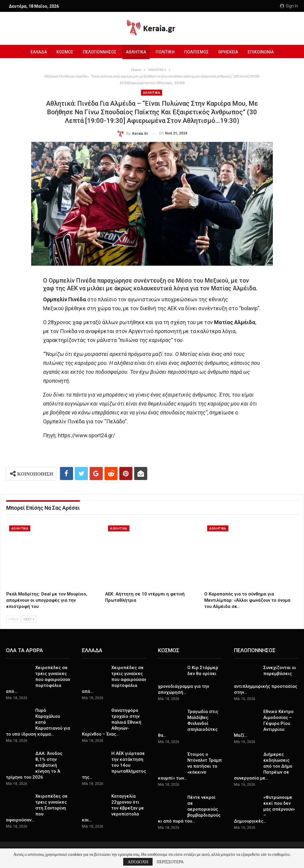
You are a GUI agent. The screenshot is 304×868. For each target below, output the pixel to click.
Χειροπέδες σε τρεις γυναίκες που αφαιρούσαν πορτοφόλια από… (38, 679)
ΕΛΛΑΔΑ (35, 52)
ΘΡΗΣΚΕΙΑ (230, 52)
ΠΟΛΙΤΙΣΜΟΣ (198, 52)
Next (29, 619)
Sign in (289, 6)
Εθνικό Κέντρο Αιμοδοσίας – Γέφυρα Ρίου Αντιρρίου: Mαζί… (264, 723)
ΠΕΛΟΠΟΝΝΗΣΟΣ (98, 52)
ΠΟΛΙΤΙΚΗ (165, 52)
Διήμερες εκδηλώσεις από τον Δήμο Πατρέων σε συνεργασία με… (263, 766)
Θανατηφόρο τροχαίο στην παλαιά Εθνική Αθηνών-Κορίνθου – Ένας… (112, 722)
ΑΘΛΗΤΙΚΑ (135, 52)
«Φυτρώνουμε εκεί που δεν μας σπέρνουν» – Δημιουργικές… (264, 809)
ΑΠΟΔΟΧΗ (138, 862)
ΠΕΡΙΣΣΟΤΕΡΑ (170, 862)
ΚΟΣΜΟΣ (62, 52)
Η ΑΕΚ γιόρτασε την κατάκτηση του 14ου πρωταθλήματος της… (114, 765)
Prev (13, 619)
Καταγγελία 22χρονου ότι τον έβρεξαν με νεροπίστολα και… (113, 808)
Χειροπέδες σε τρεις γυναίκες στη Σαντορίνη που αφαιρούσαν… (37, 808)
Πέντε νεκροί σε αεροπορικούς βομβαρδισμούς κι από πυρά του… (189, 809)
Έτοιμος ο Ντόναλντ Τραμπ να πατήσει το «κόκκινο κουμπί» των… (190, 766)
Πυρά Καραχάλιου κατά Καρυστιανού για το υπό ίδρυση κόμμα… (38, 722)
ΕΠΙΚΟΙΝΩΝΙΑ (264, 52)
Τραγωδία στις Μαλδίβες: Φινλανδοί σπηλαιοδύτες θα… (188, 723)
